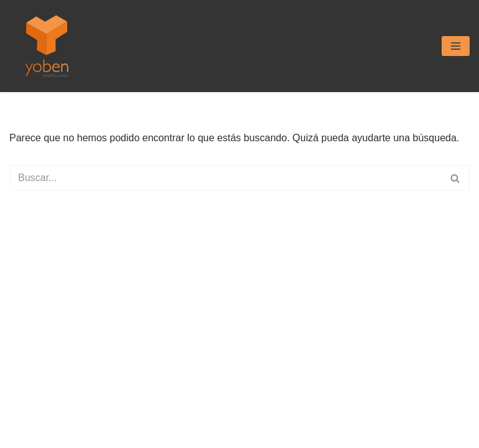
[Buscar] (225, 178)
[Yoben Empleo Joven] (47, 46)
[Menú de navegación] (456, 46)
